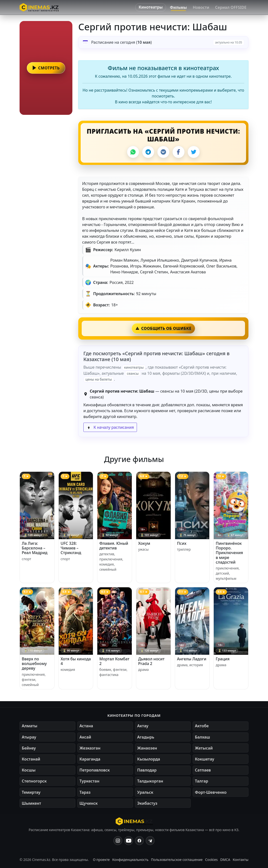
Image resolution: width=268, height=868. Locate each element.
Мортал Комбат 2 (114, 661)
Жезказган (90, 748)
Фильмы (178, 7)
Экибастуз (147, 803)
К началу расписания (110, 427)
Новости (201, 7)
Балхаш (202, 737)
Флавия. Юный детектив (114, 546)
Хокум (144, 543)
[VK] (163, 152)
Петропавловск (95, 770)
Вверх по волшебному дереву (34, 664)
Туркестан (89, 781)
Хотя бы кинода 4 (76, 661)
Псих (182, 543)
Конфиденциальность (130, 860)
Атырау (29, 737)
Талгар (201, 781)
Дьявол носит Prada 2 (151, 661)
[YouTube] (129, 841)
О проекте (101, 860)
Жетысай (204, 748)
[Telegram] (148, 152)
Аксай (85, 737)
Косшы (29, 770)
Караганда (90, 759)
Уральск (145, 792)
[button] (46, 68)
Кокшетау (205, 759)
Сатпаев (203, 770)
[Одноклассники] (150, 841)
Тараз (85, 792)
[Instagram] (118, 841)
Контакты (241, 860)
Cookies (211, 860)
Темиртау (31, 792)
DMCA (225, 860)
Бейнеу (29, 748)
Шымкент (31, 803)
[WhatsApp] (133, 152)
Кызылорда (149, 759)
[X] (194, 152)
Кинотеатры (151, 7)
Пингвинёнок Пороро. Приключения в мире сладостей (229, 553)
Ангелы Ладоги (192, 659)
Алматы (30, 726)
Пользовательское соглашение (177, 860)
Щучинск (89, 803)
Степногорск (34, 781)
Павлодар (147, 770)
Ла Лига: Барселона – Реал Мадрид (35, 548)
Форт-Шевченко (211, 792)
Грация (223, 659)
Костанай (31, 759)
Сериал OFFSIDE (231, 7)
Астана (86, 726)
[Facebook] (179, 152)
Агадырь (146, 737)
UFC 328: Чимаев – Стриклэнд (71, 548)
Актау (143, 726)
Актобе (202, 726)
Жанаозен (147, 748)
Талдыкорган (150, 781)
